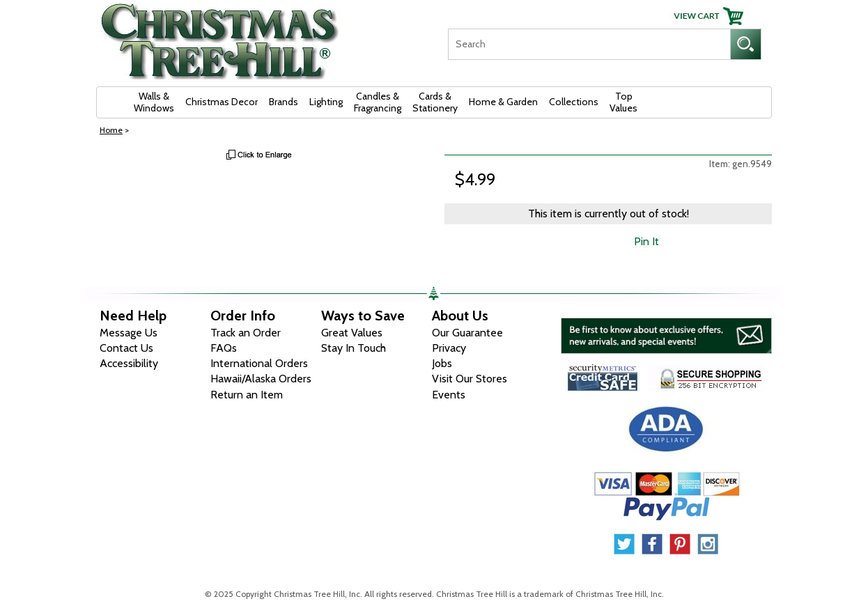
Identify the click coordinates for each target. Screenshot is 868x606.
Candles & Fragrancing (378, 102)
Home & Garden (503, 102)
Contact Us (126, 348)
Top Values (623, 102)
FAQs (224, 348)
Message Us (129, 333)
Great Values (352, 333)
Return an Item (247, 395)
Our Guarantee (467, 333)
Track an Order (246, 333)
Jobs (442, 363)
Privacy (449, 348)
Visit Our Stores (470, 379)
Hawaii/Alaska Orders (261, 379)
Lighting (326, 102)
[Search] (589, 44)
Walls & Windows (154, 102)
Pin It (646, 241)
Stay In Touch (354, 348)
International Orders (259, 363)
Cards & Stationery (435, 102)
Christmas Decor (222, 102)
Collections (574, 102)
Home (111, 130)
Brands (284, 102)
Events (449, 395)
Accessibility (129, 363)
